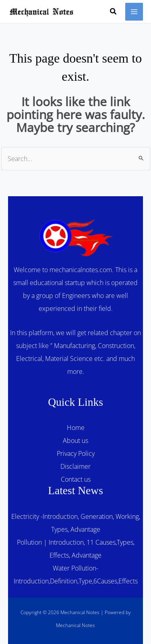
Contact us (76, 479)
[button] (114, 12)
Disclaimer (75, 466)
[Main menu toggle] (134, 12)
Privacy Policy (76, 453)
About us (75, 441)
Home (76, 428)
